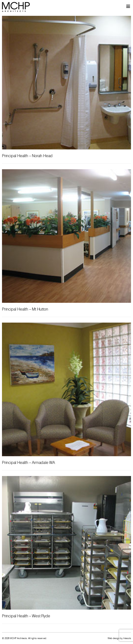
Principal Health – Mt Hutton (25, 309)
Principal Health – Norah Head (27, 156)
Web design (114, 638)
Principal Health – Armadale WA (28, 463)
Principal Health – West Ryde (26, 616)
